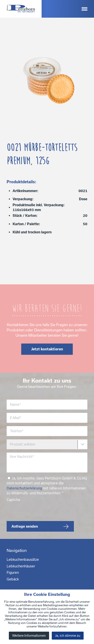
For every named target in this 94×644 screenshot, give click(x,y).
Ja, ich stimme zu (68, 636)
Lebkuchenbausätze (23, 559)
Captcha (13, 500)
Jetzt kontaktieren (47, 349)
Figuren (13, 572)
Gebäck (13, 579)
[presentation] (40, 511)
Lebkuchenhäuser (21, 566)
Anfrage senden (25, 526)
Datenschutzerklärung (24, 488)
